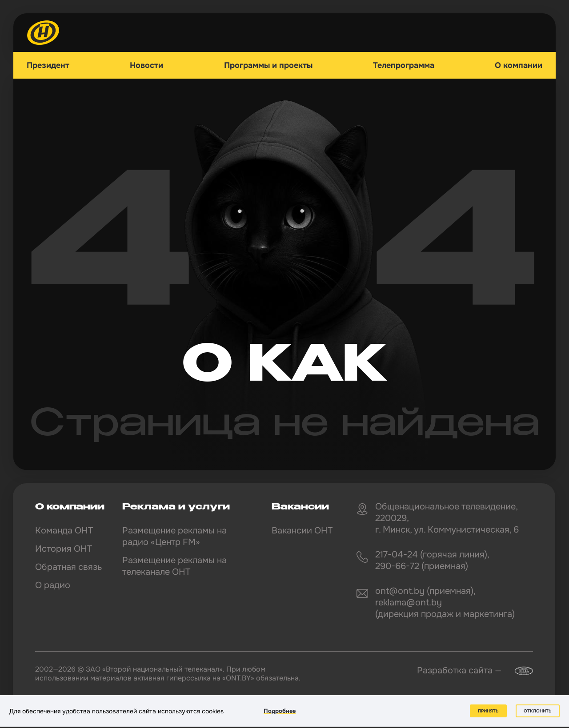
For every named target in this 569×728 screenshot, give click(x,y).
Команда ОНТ (64, 531)
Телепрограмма (404, 65)
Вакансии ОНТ (302, 531)
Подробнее (280, 711)
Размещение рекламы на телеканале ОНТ (174, 566)
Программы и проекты (268, 65)
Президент (48, 65)
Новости (146, 65)
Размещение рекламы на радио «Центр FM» (174, 536)
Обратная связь (68, 567)
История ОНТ (64, 549)
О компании (519, 65)
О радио (53, 585)
